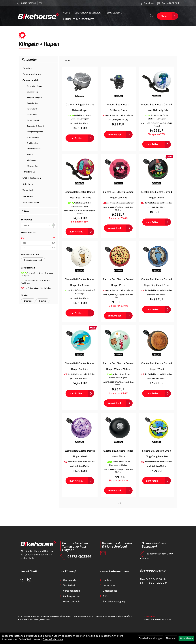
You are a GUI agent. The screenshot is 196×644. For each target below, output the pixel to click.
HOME (66, 12)
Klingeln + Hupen (34, 97)
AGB (105, 596)
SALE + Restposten (32, 178)
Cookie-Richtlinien (53, 639)
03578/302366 (27, 3)
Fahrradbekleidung (32, 74)
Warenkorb (69, 580)
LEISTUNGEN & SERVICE (88, 12)
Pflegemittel (32, 166)
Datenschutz (110, 591)
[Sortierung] (36, 225)
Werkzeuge (32, 160)
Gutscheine (28, 184)
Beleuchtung (32, 92)
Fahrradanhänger (35, 86)
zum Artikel (76, 138)
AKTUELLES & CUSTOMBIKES (79, 19)
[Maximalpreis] (36, 247)
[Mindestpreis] (36, 243)
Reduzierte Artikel (31, 202)
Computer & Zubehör (36, 126)
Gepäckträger (33, 103)
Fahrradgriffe (33, 109)
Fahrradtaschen (34, 149)
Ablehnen (171, 638)
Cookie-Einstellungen (151, 638)
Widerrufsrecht (72, 601)
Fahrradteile (29, 172)
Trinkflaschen (33, 143)
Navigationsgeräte (35, 132)
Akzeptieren (186, 638)
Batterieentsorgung (114, 601)
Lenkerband (32, 114)
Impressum (109, 585)
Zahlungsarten (71, 596)
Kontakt (107, 580)
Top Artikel (28, 190)
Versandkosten (71, 591)
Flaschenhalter (33, 137)
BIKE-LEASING (114, 12)
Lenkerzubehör (33, 120)
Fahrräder (28, 68)
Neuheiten (28, 196)
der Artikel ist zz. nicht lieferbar (118, 115)
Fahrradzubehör (31, 80)
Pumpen (31, 154)
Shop (164, 16)
